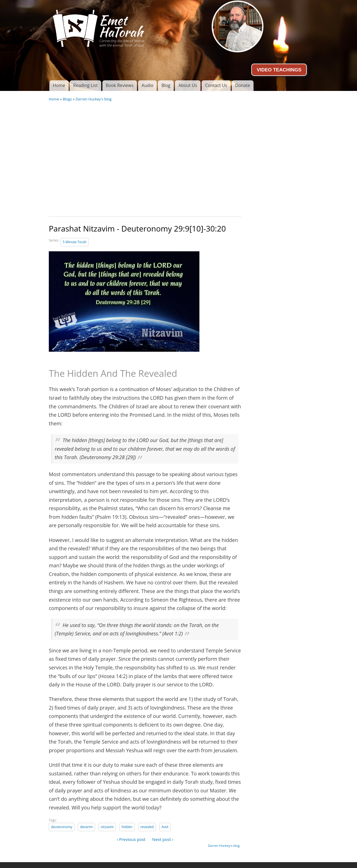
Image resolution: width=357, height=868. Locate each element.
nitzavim (107, 827)
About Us (188, 85)
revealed (147, 827)
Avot (165, 827)
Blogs (67, 99)
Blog (166, 85)
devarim (86, 827)
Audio (148, 85)
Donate (243, 85)
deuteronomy (62, 827)
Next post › (163, 839)
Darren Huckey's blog (94, 99)
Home (59, 85)
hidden (127, 827)
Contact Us (216, 85)
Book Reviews (120, 85)
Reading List (86, 85)
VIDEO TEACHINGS (279, 70)
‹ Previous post (131, 839)
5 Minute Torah (75, 242)
